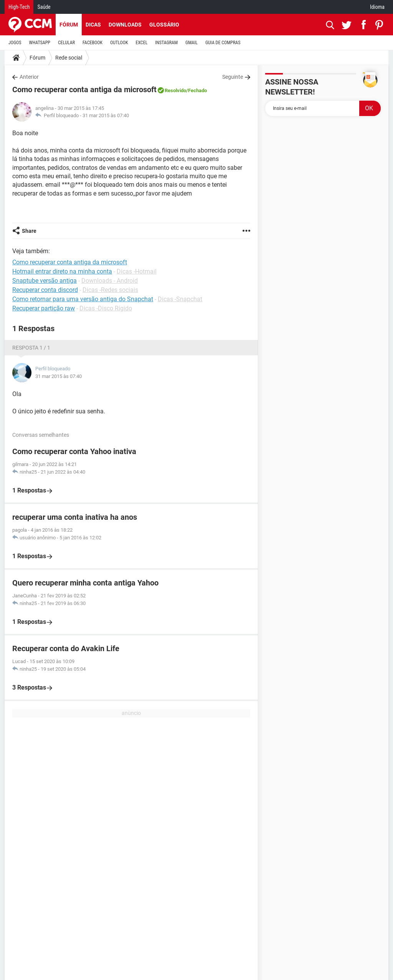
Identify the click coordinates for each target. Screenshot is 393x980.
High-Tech (19, 7)
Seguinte (233, 77)
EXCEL (141, 43)
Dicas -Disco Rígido (106, 308)
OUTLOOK (119, 43)
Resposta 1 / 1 (31, 348)
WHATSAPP (40, 43)
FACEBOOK (92, 43)
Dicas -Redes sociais (110, 290)
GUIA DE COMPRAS (223, 43)
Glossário (164, 25)
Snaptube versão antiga (45, 281)
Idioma (377, 7)
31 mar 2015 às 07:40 (106, 115)
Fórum (69, 25)
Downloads (125, 25)
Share (29, 231)
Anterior (29, 77)
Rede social (69, 58)
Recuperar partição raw (44, 308)
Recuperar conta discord (45, 290)
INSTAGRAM (166, 43)
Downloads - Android (110, 281)
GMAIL (192, 43)
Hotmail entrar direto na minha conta (62, 271)
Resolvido (175, 90)
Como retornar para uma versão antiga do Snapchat (83, 299)
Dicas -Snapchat (180, 299)
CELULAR (66, 43)
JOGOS (15, 43)
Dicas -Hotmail (137, 271)
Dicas (93, 25)
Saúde (44, 7)
